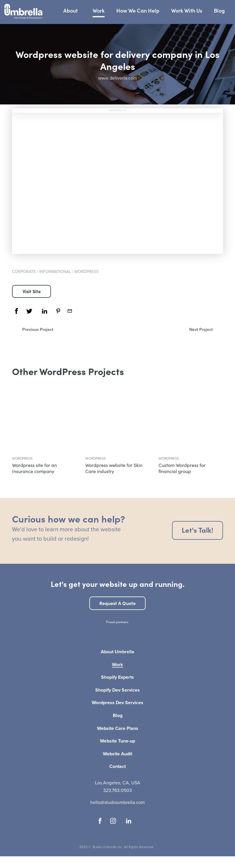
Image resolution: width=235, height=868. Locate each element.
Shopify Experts (117, 678)
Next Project (201, 329)
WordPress (86, 272)
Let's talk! (197, 530)
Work (99, 10)
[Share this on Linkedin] (44, 311)
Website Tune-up (117, 741)
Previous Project (38, 329)
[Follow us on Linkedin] (128, 821)
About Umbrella (117, 652)
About (70, 10)
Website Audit (117, 754)
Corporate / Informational (41, 272)
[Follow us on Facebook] (100, 821)
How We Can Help (138, 10)
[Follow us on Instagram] (113, 821)
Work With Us (187, 10)
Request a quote (117, 603)
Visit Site (32, 291)
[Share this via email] (70, 311)
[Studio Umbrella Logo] (23, 12)
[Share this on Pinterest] (58, 311)
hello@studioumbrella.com (117, 802)
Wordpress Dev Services (117, 703)
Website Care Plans (118, 729)
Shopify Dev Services (117, 690)
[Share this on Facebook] (16, 311)
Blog (219, 10)
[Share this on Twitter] (29, 311)
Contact (117, 767)
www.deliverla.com (118, 78)
